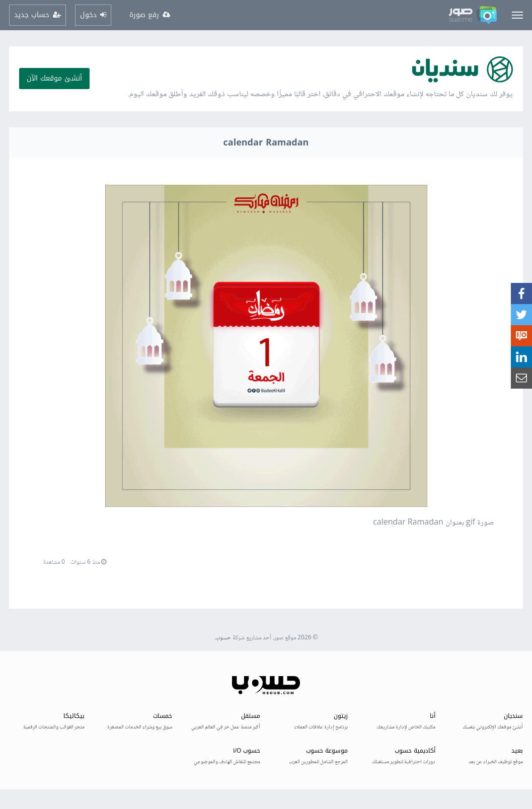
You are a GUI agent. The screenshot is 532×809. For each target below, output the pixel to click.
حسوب (223, 638)
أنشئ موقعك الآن (54, 78)
